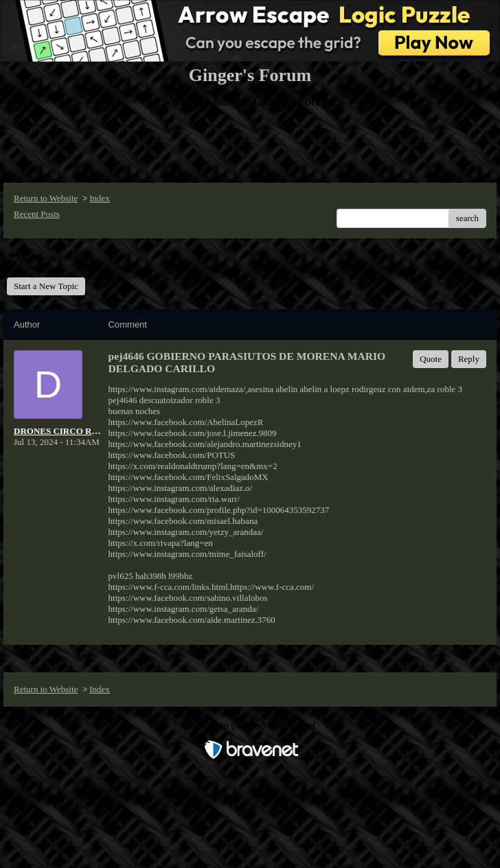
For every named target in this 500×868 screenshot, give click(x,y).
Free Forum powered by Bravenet (250, 726)
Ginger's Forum (46, 258)
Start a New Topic (46, 286)
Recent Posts (37, 214)
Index (100, 198)
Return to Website (46, 198)
